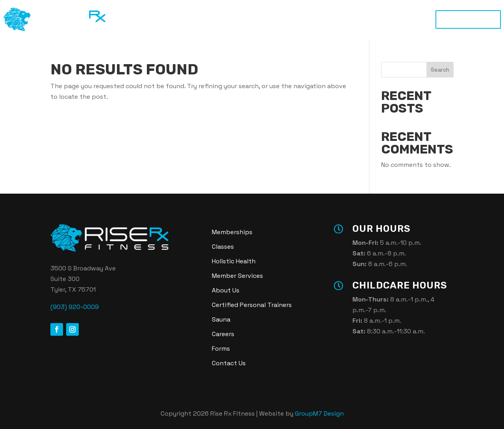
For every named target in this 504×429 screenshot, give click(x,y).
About (334, 19)
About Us (226, 290)
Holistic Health (255, 19)
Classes (209, 19)
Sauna (299, 19)
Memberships (468, 19)
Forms (221, 349)
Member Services (237, 276)
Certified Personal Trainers (252, 305)
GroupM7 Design (319, 413)
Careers (223, 334)
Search (440, 70)
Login (369, 19)
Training (172, 19)
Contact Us (229, 363)
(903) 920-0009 (75, 307)
